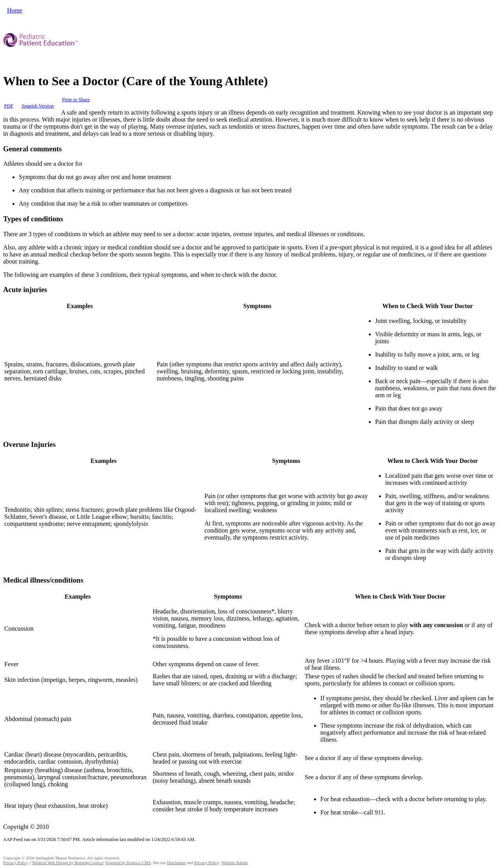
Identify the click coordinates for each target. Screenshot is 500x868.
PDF (9, 106)
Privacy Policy (16, 863)
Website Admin (234, 863)
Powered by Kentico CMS (128, 863)
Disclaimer (176, 863)
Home (15, 10)
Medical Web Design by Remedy (68, 863)
